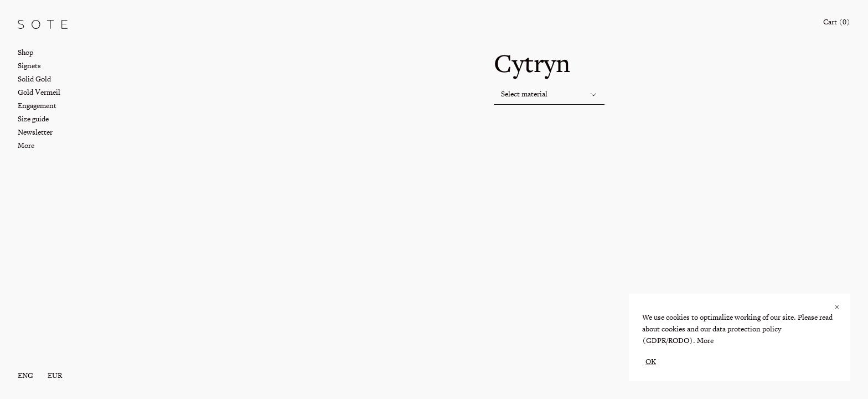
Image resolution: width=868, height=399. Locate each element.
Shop (25, 52)
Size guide (33, 119)
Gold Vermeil (39, 92)
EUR (55, 375)
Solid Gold (34, 79)
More (705, 341)
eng (25, 375)
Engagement (37, 106)
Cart (837, 22)
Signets (29, 66)
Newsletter (35, 132)
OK (651, 362)
